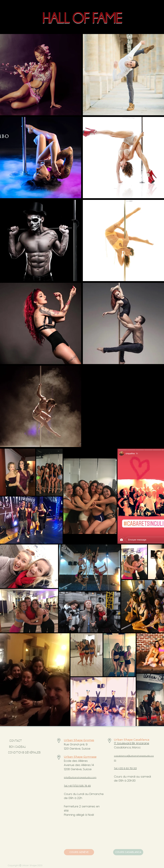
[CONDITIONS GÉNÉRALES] (24, 753)
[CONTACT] (15, 741)
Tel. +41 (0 (69, 786)
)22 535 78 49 (83, 786)
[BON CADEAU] (27, 747)
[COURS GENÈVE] (79, 852)
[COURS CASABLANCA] (128, 852)
